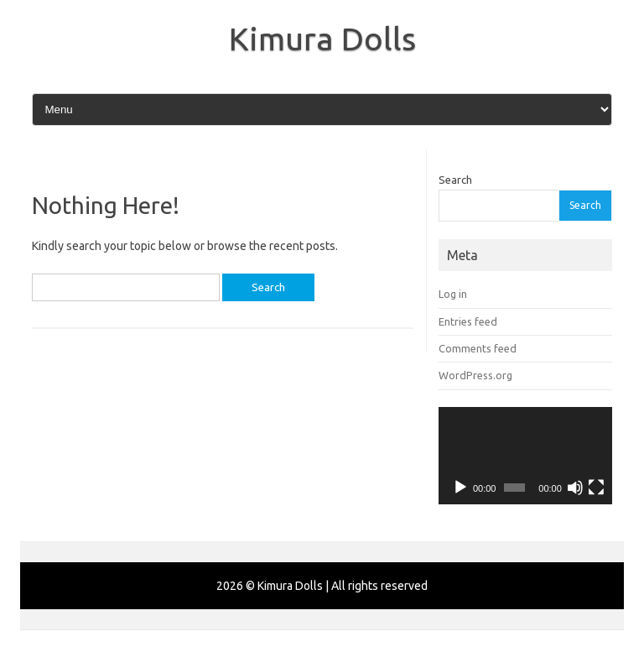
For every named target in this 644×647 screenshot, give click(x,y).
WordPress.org (475, 375)
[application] (525, 456)
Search (455, 180)
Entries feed (468, 321)
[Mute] (575, 488)
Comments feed (478, 348)
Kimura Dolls (322, 39)
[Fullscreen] (596, 488)
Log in (453, 294)
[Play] (460, 488)
